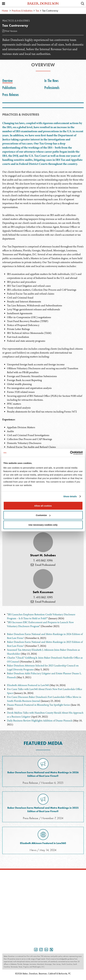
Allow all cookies (43, 506)
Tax (37, 11)
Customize (43, 515)
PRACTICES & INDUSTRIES (21, 115)
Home (5, 11)
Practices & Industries (22, 11)
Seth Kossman (43, 592)
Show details (70, 496)
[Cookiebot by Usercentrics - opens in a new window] (70, 453)
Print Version (10, 31)
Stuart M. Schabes (43, 555)
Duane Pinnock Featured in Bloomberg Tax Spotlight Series (39, 705)
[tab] (8, 81)
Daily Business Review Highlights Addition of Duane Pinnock (40, 721)
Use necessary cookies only (43, 525)
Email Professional (43, 565)
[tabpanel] (43, 367)
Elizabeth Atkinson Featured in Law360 (28, 685)
